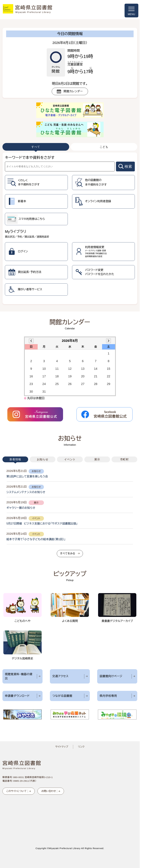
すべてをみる (68, 554)
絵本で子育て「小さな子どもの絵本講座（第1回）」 (36, 539)
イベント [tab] (70, 459)
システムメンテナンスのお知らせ (26, 492)
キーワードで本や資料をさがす (30, 158)
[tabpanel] (70, 228)
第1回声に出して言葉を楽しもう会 (27, 476)
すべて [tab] (36, 147)
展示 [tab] (97, 459)
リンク (81, 747)
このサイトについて (16, 791)
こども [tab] (104, 147)
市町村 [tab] (124, 459)
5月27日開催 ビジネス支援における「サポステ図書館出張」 (42, 524)
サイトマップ (62, 747)
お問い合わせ (49, 791)
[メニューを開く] (131, 11)
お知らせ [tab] (43, 459)
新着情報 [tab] (15, 459)
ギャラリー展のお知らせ (21, 508)
